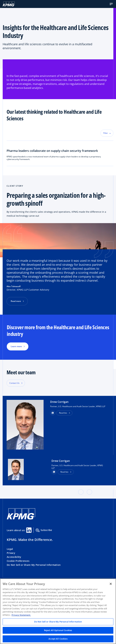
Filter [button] (106, 133)
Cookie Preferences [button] (18, 561)
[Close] (111, 584)
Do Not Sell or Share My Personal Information (34, 565)
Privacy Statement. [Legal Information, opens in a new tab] (21, 615)
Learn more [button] (16, 346)
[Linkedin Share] (29, 530)
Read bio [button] (63, 413)
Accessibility (14, 557)
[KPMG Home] (9, 4)
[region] (58, 611)
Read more (16, 301)
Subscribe (44, 530)
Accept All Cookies (58, 639)
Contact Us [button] (14, 383)
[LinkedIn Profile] (54, 472)
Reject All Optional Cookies (58, 630)
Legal (10, 549)
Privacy (11, 553)
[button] (111, 4)
